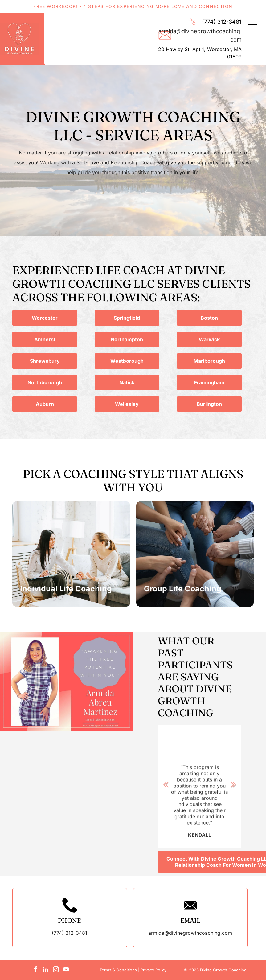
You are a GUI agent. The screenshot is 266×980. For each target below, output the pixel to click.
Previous (166, 784)
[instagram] (56, 970)
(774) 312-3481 (222, 22)
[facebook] (35, 970)
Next (233, 784)
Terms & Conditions (118, 970)
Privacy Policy (153, 970)
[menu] (252, 25)
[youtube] (66, 970)
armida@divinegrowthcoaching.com (190, 933)
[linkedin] (46, 970)
